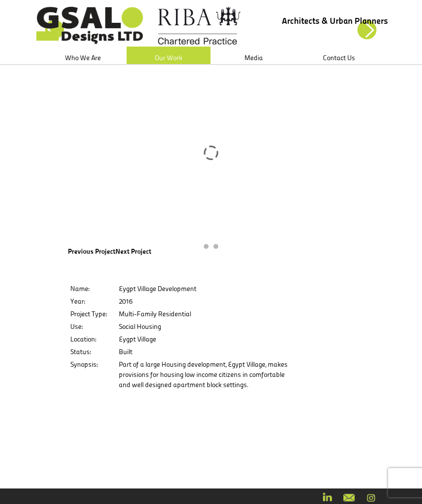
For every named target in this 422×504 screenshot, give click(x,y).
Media (254, 58)
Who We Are (83, 58)
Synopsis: (84, 364)
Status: (81, 352)
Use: (76, 326)
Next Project (133, 251)
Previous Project (92, 251)
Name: (80, 289)
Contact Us (339, 58)
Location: (83, 339)
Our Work (169, 58)
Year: (78, 301)
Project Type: (89, 314)
